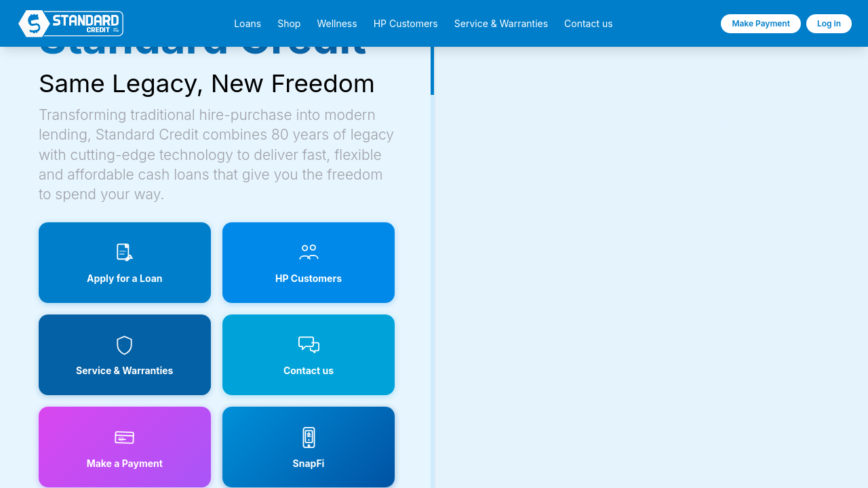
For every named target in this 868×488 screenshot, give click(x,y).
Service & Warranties (501, 24)
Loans (248, 24)
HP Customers (406, 24)
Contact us (589, 24)
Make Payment (761, 23)
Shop (289, 24)
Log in (829, 23)
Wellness (337, 24)
